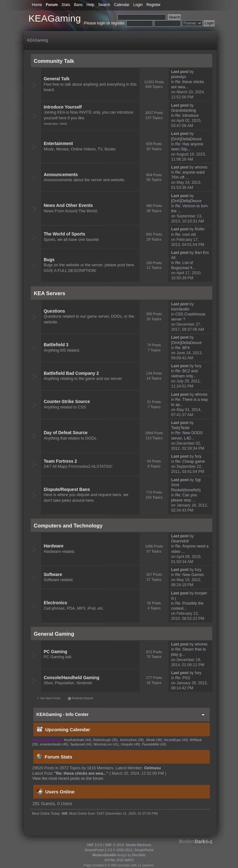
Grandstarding (183, 110)
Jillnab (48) (154, 740)
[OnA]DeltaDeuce (186, 139)
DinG (64, 124)
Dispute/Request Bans (67, 490)
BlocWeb (139, 855)
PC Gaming (56, 652)
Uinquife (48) (130, 744)
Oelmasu (152, 768)
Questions (54, 311)
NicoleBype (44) (176, 740)
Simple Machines (139, 845)
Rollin (200, 229)
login (101, 23)
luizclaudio (180, 309)
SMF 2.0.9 (94, 845)
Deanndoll (180, 541)
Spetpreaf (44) (81, 744)
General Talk (57, 79)
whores (201, 167)
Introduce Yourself (63, 107)
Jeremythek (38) (132, 740)
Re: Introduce (187, 116)
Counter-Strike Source (67, 402)
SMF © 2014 (115, 845)
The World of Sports (65, 234)
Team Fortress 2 (60, 461)
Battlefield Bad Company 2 (71, 373)
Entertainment (58, 144)
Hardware (54, 546)
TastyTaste (180, 428)
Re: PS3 (182, 678)
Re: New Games (190, 575)
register (118, 23)
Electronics (56, 603)
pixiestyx (178, 77)
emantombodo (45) (54, 744)
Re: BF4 (182, 348)
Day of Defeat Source (66, 433)
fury (198, 366)
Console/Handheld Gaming (72, 678)
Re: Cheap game (190, 461)
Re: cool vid (185, 235)
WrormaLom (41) (106, 744)
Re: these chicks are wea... (81, 773)
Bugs (49, 260)
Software (53, 575)
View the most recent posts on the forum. (68, 779)
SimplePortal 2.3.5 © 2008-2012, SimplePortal (119, 850)
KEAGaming (55, 18)
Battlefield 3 (56, 345)
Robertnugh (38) (105, 740)
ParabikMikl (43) (154, 744)
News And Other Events (68, 205)
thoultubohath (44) (78, 740)
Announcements (61, 175)
